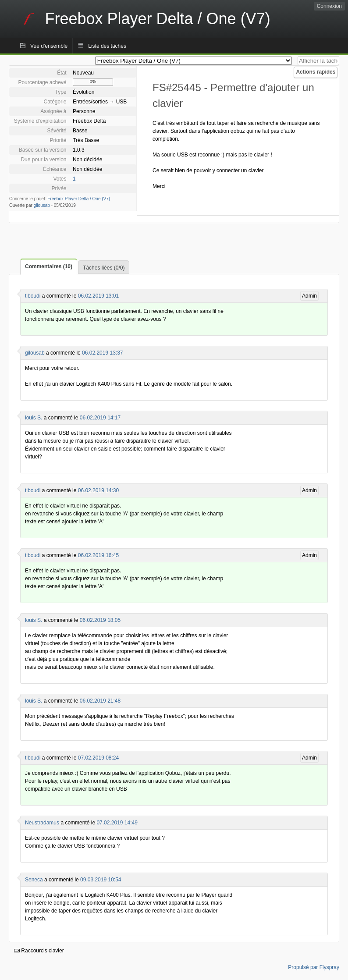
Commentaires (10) (49, 266)
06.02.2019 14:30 (98, 490)
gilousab (42, 205)
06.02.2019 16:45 (98, 555)
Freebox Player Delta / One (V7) (79, 199)
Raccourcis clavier (39, 951)
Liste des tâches (107, 46)
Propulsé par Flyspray (314, 967)
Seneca (34, 880)
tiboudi (33, 296)
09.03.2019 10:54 (101, 880)
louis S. (34, 418)
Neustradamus (42, 823)
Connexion (329, 6)
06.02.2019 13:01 (98, 296)
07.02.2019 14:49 (117, 823)
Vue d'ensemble (49, 46)
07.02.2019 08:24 (98, 758)
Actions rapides (316, 72)
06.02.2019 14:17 (100, 418)
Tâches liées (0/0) (104, 268)
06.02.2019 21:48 (100, 701)
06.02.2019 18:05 (100, 620)
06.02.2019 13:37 (102, 353)
